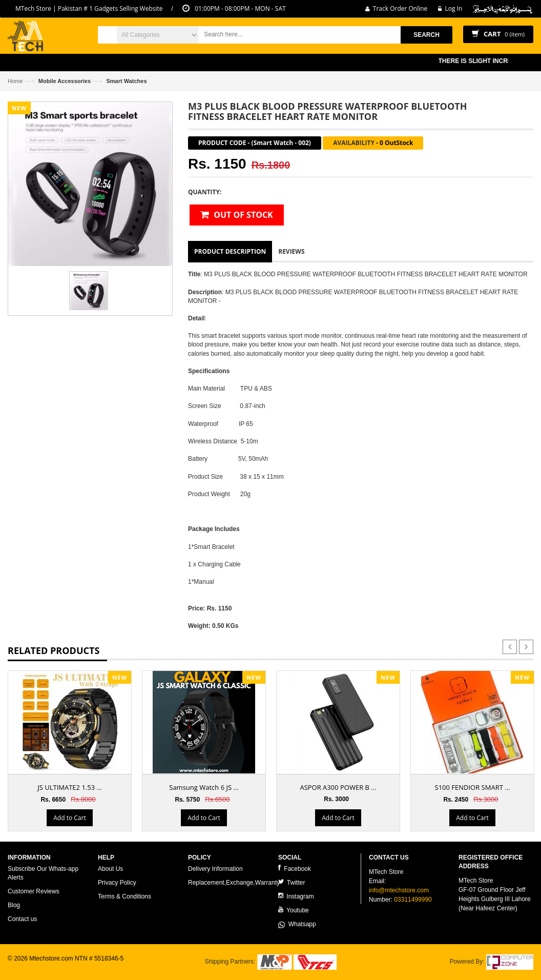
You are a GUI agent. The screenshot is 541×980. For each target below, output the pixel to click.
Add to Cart (69, 818)
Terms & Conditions (124, 896)
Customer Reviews (34, 891)
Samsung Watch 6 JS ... (204, 787)
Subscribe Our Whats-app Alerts (43, 873)
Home (15, 81)
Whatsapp (297, 924)
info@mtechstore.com (399, 890)
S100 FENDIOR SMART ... (473, 787)
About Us (110, 869)
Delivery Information (215, 869)
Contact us (22, 919)
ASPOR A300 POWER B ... (338, 787)
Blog (14, 905)
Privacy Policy (117, 883)
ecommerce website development (54, 968)
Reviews (291, 251)
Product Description (230, 251)
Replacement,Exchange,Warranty (234, 883)
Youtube (294, 910)
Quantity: (205, 192)
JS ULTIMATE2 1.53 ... (70, 787)
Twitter (292, 882)
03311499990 (413, 900)
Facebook (295, 869)
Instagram (296, 896)
